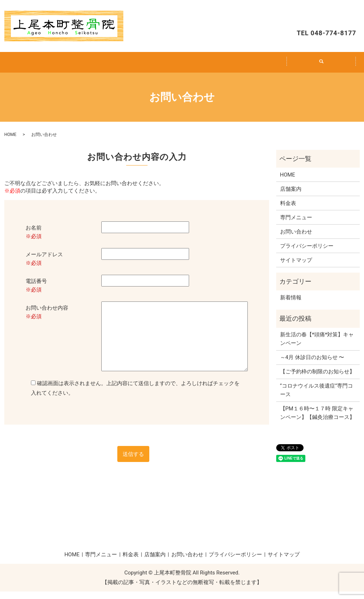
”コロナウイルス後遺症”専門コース (317, 398)
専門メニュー (112, 66)
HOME (43, 66)
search (325, 70)
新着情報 (291, 305)
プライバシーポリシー (307, 253)
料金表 (182, 66)
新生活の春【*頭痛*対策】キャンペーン (317, 346)
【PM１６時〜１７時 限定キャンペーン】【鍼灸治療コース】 (317, 420)
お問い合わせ (324, 16)
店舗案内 (252, 66)
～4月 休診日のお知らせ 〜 (312, 365)
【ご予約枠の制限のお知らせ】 (317, 379)
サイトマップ (296, 268)
